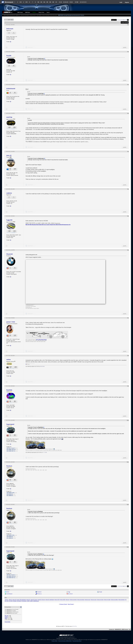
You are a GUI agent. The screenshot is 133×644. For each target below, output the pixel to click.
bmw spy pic (87, 600)
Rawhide (9, 390)
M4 (44, 2)
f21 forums (24, 601)
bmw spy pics (94, 600)
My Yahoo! (70, 594)
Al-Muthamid (11, 89)
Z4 (56, 2)
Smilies (6, 617)
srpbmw (9, 193)
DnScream (10, 29)
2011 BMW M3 (10, 496)
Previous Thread (63, 604)
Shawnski (10, 254)
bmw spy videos (114, 600)
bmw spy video (107, 600)
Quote (125, 48)
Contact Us (112, 629)
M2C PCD (28, 225)
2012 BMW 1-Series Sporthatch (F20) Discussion (47, 15)
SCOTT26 (9, 117)
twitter (8, 592)
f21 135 (6, 601)
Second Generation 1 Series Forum (28, 15)
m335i (31, 601)
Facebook (39, 592)
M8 (53, 2)
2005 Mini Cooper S (11, 448)
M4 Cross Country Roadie (47, 225)
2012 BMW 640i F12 (11, 451)
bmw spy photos (81, 600)
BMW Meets (28, 12)
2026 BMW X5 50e (11, 493)
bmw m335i (63, 600)
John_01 (9, 155)
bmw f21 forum (34, 600)
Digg (69, 592)
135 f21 (6, 600)
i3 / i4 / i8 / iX (83, 2)
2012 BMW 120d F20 (11, 450)
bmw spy (68, 600)
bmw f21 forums (41, 600)
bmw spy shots (100, 600)
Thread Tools (124, 22)
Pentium (9, 466)
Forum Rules (8, 622)
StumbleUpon (9, 594)
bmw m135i (57, 600)
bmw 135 (14, 600)
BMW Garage (20, 12)
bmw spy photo (73, 600)
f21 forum (19, 601)
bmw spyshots (122, 600)
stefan (9, 360)
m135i (28, 601)
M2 (38, 2)
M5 (47, 2)
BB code (7, 616)
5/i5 (27, 2)
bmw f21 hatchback (50, 600)
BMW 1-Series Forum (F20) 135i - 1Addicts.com (12, 15)
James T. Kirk (11, 322)
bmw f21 (28, 600)
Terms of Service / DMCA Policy (65, 641)
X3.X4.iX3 (66, 2)
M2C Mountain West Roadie (36, 225)
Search (48, 12)
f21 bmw (14, 601)
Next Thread (71, 604)
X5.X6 (71, 2)
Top (130, 629)
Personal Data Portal (77, 641)
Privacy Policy (55, 641)
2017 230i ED (56, 225)
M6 (50, 2)
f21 (126, 600)
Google (101, 592)
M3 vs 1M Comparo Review (41, 340)
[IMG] (6, 618)
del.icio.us (39, 594)
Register (127, 2)
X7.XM (77, 2)
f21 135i (10, 601)
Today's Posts (41, 12)
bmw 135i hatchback (21, 600)
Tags (6, 598)
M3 (41, 2)
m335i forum (36, 601)
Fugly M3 (9, 220)
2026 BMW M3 (10, 494)
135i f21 (10, 600)
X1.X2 (60, 2)
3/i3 (21, 2)
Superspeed (10, 424)
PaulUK (9, 56)
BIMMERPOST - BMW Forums (121, 629)
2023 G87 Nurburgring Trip (65, 225)
